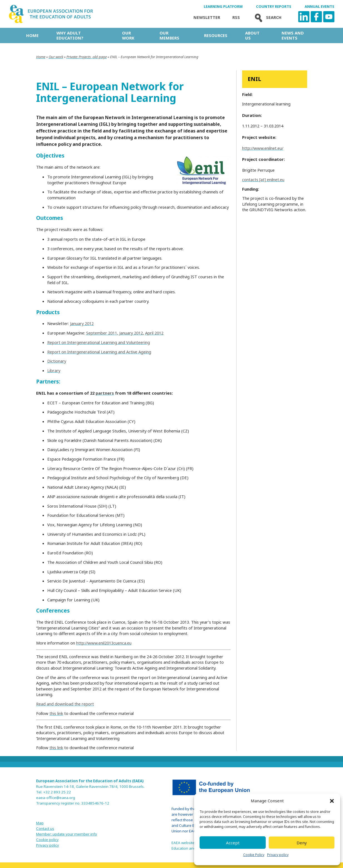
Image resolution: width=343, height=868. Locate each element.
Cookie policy (47, 840)
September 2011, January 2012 (115, 333)
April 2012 (154, 333)
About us (252, 35)
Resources (216, 35)
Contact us (45, 828)
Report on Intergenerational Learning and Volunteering (99, 342)
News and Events (293, 35)
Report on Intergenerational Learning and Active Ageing (99, 352)
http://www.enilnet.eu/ (263, 148)
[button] (332, 801)
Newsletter (207, 17)
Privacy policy (278, 855)
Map (40, 823)
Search (267, 17)
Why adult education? (70, 35)
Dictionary (57, 361)
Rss (236, 17)
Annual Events (320, 7)
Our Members (169, 35)
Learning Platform (223, 7)
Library (54, 370)
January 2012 (82, 323)
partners (105, 393)
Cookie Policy (254, 855)
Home (32, 35)
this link (56, 713)
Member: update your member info (67, 834)
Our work (128, 35)
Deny (302, 843)
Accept (233, 843)
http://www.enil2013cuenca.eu (104, 643)
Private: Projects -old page (87, 57)
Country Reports (274, 7)
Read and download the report (65, 704)
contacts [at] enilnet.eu (263, 179)
